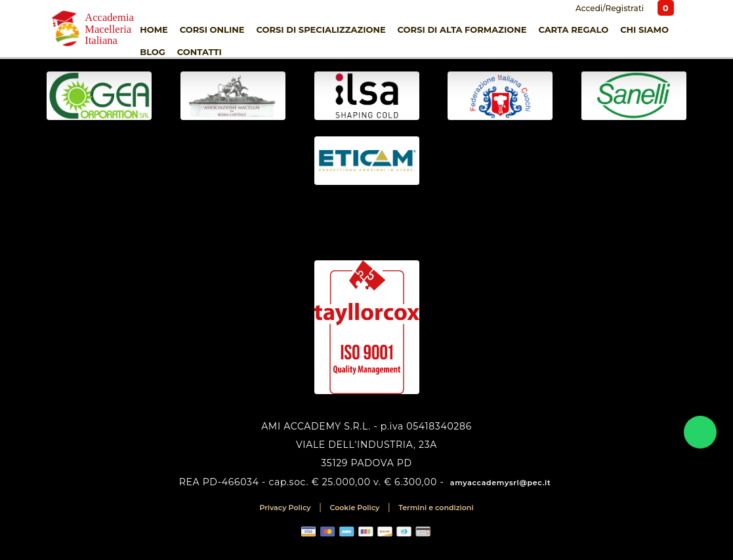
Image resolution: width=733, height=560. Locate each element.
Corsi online (212, 30)
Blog (153, 52)
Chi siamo (644, 30)
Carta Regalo (573, 30)
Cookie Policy (354, 508)
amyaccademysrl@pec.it (500, 483)
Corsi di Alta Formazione (462, 30)
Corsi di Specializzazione (321, 30)
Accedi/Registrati (609, 8)
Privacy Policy (285, 508)
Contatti (199, 52)
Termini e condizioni (436, 508)
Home (154, 30)
